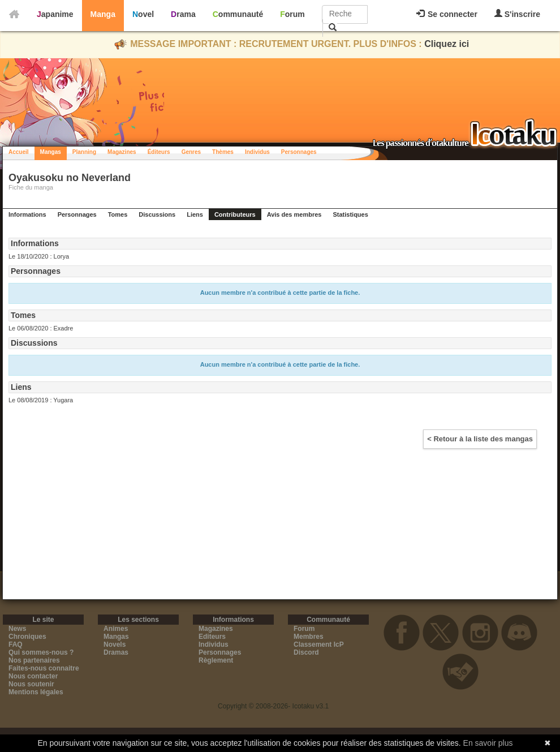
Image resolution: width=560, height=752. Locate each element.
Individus (257, 152)
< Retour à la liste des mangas (480, 439)
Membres (309, 637)
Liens (195, 214)
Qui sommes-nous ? (41, 652)
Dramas (116, 652)
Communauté (238, 14)
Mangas (51, 152)
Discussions (157, 214)
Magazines (122, 152)
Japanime (55, 14)
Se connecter (447, 14)
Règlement (216, 660)
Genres (191, 152)
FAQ (16, 644)
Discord (306, 652)
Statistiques (350, 214)
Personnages (299, 152)
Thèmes (223, 152)
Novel (143, 14)
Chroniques (27, 637)
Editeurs (212, 637)
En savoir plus (488, 743)
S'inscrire (517, 14)
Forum (292, 14)
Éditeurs (159, 152)
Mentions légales (36, 692)
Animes (116, 629)
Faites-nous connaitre (44, 668)
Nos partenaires (34, 660)
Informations (27, 214)
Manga (103, 14)
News (17, 629)
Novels (115, 644)
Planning (84, 152)
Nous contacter (33, 676)
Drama (183, 14)
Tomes (118, 214)
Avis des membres (294, 214)
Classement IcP (319, 644)
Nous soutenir (31, 684)
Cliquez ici (447, 44)
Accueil (19, 152)
